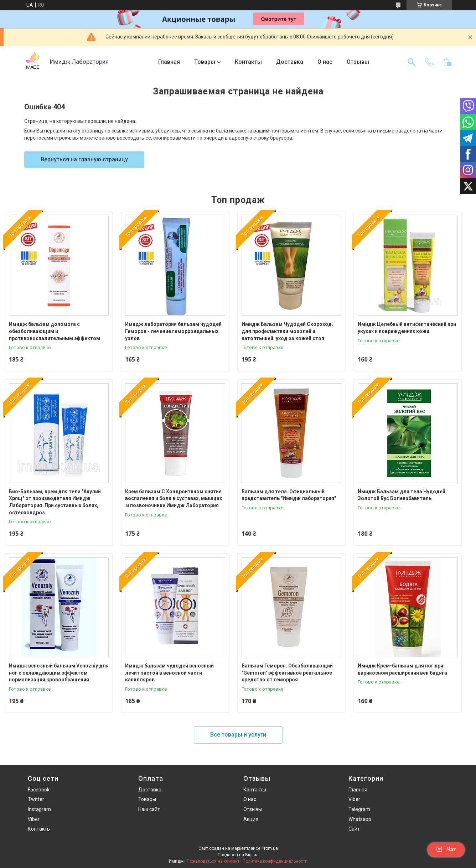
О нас (325, 62)
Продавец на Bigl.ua (238, 855)
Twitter (36, 799)
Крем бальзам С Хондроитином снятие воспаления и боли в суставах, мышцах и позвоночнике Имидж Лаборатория (174, 498)
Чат (446, 849)
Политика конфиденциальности (275, 861)
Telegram (359, 809)
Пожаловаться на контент (213, 861)
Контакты (248, 62)
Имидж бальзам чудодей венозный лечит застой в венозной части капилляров (169, 673)
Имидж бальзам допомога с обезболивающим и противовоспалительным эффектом (55, 331)
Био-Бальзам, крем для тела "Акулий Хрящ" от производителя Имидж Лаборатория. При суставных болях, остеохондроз (55, 502)
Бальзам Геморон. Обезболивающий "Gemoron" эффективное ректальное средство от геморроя (287, 673)
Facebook (39, 790)
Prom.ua (270, 848)
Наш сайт (149, 809)
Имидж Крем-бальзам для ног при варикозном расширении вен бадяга (402, 669)
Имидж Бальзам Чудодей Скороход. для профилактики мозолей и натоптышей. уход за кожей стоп (287, 331)
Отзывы (358, 62)
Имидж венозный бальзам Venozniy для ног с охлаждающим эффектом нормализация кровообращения (59, 673)
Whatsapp (360, 819)
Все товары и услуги (238, 735)
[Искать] (412, 62)
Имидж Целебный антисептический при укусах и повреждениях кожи (407, 328)
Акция (251, 819)
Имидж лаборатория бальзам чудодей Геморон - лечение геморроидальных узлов (173, 331)
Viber (34, 819)
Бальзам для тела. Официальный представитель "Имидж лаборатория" (289, 495)
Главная (169, 62)
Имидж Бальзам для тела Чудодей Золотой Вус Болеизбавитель (402, 495)
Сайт (354, 829)
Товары (205, 62)
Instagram (39, 809)
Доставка (290, 62)
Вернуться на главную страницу (84, 159)
